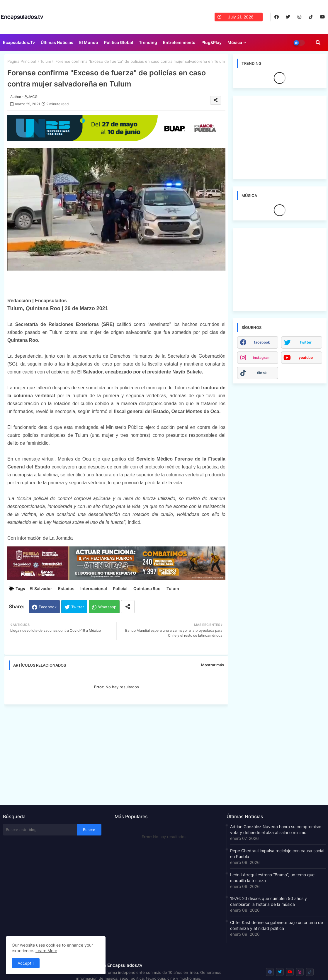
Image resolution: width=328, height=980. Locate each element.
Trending (148, 42)
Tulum (46, 61)
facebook (262, 342)
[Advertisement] (119, 753)
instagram (262, 357)
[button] (318, 43)
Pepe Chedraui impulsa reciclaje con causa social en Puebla (277, 854)
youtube (306, 357)
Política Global (119, 42)
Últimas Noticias (57, 42)
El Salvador (41, 588)
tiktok (262, 373)
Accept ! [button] (26, 963)
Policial (120, 588)
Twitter (78, 607)
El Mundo (89, 42)
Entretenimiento (179, 42)
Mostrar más (213, 665)
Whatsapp (107, 607)
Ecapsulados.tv (19, 42)
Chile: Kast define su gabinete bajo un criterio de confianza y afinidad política (277, 925)
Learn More (46, 951)
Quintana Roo (147, 588)
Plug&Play (211, 42)
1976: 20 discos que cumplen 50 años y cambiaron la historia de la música (268, 901)
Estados (66, 588)
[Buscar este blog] (40, 830)
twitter (306, 342)
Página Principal (22, 61)
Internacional (94, 588)
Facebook (48, 607)
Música (235, 42)
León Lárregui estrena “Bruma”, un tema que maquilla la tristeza (272, 878)
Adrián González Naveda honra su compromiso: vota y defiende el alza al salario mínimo (276, 829)
